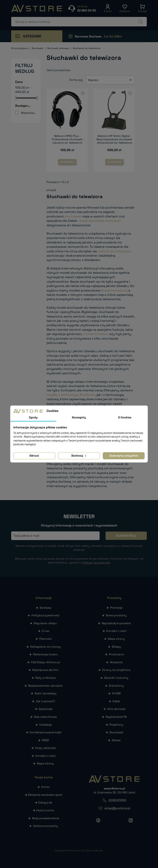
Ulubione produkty (45, 826)
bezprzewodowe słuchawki (100, 221)
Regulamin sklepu (45, 623)
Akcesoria (116, 662)
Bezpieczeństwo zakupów (45, 686)
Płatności (45, 639)
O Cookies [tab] (125, 417)
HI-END (116, 693)
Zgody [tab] (33, 417)
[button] (108, 8)
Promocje (116, 608)
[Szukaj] (79, 22)
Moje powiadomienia (45, 818)
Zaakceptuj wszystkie (124, 456)
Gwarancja (45, 709)
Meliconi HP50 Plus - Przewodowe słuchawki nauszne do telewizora (67, 139)
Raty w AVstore (45, 678)
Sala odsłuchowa (45, 717)
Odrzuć (34, 456)
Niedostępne (29, 113)
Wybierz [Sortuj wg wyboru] (110, 80)
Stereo (116, 740)
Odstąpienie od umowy (45, 647)
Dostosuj (79, 456)
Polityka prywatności (45, 615)
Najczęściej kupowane (116, 623)
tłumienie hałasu (96, 334)
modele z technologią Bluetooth (71, 395)
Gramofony (116, 686)
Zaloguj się (45, 802)
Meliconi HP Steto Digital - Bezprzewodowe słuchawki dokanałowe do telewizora (114, 139)
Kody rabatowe (45, 748)
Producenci (116, 654)
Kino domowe (116, 709)
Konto (45, 787)
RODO (45, 740)
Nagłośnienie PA (116, 717)
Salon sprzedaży (45, 693)
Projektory (116, 725)
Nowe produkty (116, 615)
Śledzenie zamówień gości (45, 795)
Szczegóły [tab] (79, 417)
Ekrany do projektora (116, 670)
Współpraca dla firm (45, 670)
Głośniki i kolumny (116, 678)
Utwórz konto (45, 810)
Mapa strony (45, 763)
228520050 (117, 800)
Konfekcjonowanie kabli (45, 732)
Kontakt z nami (45, 756)
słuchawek (73, 216)
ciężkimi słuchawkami (114, 251)
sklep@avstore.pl (117, 808)
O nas (45, 631)
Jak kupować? (45, 701)
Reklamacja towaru (45, 654)
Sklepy (116, 647)
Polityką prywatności (96, 563)
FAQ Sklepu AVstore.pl (45, 662)
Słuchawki (116, 732)
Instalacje (45, 725)
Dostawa (45, 608)
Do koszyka (67, 162)
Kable (116, 701)
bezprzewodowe (115, 290)
